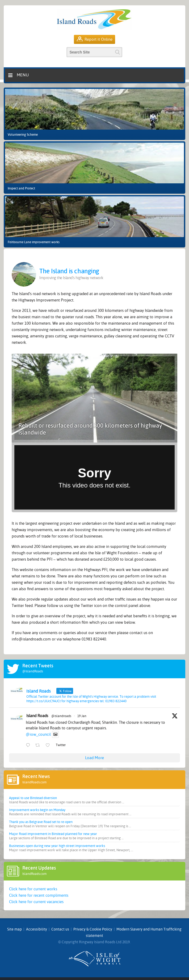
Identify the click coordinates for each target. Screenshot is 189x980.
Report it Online (94, 39)
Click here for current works (33, 889)
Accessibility (37, 929)
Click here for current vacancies (36, 902)
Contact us (60, 929)
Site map (14, 929)
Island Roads (37, 716)
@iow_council (38, 734)
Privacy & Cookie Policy (93, 929)
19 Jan (82, 716)
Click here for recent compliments (39, 895)
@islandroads (61, 716)
